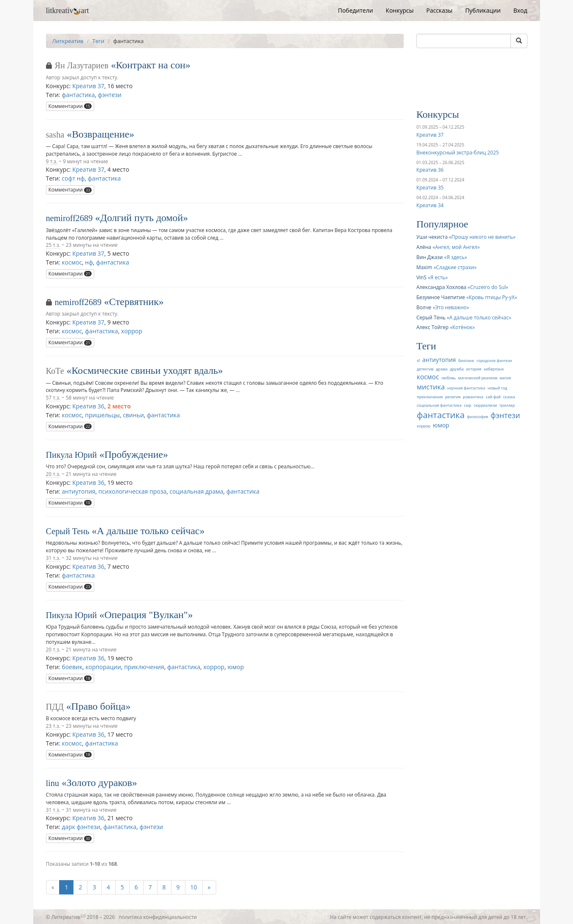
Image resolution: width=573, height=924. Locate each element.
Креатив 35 (430, 187)
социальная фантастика (439, 405)
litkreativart (68, 11)
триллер (507, 405)
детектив (425, 369)
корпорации (103, 667)
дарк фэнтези (81, 827)
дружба (457, 369)
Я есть (438, 277)
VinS (421, 277)
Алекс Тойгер (432, 327)
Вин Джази (430, 257)
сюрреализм (485, 405)
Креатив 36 (88, 406)
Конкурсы (399, 10)
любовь (448, 378)
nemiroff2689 (69, 218)
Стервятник (134, 302)
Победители (355, 10)
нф (89, 262)
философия (478, 417)
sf (418, 361)
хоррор (132, 331)
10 (194, 887)
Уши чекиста (432, 237)
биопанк (466, 361)
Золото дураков (99, 783)
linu (53, 783)
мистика (431, 387)
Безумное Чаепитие (441, 297)
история (474, 369)
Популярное (442, 224)
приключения (144, 667)
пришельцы (102, 415)
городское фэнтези (494, 361)
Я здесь (456, 257)
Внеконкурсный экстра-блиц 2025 (458, 152)
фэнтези (110, 95)
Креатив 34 (430, 205)
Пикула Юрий (72, 455)
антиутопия (79, 491)
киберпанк (494, 369)
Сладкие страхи (455, 267)
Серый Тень (68, 531)
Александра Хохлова (441, 287)
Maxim (424, 267)
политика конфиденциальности (158, 917)
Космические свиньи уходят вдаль (145, 370)
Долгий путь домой (141, 218)
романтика (473, 397)
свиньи (133, 415)
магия (505, 378)
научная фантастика (466, 388)
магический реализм (478, 378)
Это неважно (451, 307)
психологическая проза (132, 491)
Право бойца (99, 706)
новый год (497, 388)
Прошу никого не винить (482, 237)
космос (72, 262)
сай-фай (493, 397)
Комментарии (70, 106)
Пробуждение (134, 454)
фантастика (78, 95)
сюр (468, 405)
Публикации (483, 10)
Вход (520, 10)
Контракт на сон (151, 65)
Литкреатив (68, 41)
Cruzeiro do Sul (488, 287)
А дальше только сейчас (148, 531)
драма (442, 369)
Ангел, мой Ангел (456, 247)
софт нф (73, 178)
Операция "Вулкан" (146, 615)
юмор (236, 667)
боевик (72, 667)
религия (453, 397)
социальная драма (196, 491)
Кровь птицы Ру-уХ (492, 297)
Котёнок (462, 327)
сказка (509, 397)
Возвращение (100, 134)
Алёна (424, 247)
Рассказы (439, 10)
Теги (98, 41)
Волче (424, 307)
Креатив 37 (88, 86)
